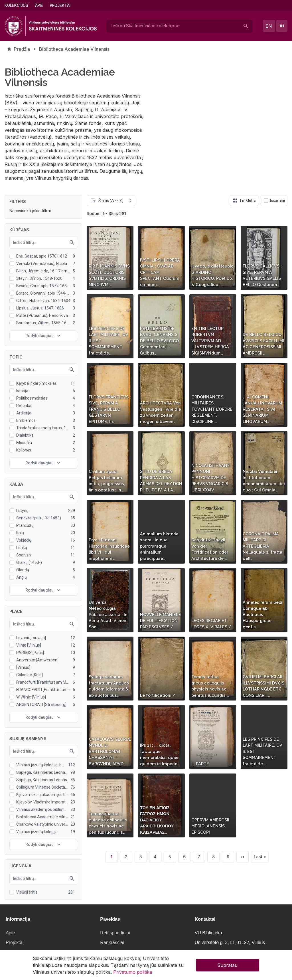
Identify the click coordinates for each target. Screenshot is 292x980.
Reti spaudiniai (115, 933)
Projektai (60, 5)
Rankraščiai (112, 942)
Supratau (227, 967)
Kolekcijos (16, 5)
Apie (39, 5)
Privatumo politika (133, 974)
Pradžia (22, 49)
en (269, 26)
